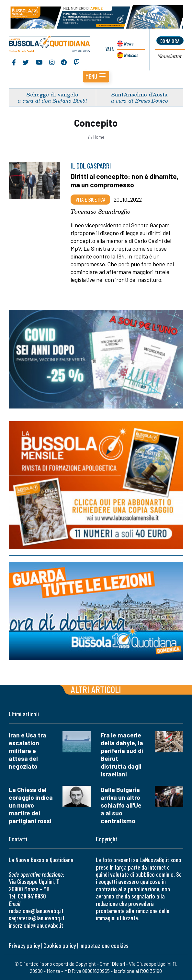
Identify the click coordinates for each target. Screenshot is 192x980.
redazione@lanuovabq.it (36, 911)
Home (96, 137)
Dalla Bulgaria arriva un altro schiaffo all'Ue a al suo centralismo (121, 805)
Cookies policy (60, 945)
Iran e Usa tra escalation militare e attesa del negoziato (28, 751)
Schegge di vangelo (52, 94)
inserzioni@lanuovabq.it (36, 925)
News (129, 43)
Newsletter (170, 57)
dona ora (170, 41)
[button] (96, 77)
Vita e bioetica (90, 199)
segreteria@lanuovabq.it (37, 918)
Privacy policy (24, 945)
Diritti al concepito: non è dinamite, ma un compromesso (125, 181)
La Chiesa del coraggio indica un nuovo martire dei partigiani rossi (31, 805)
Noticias (131, 55)
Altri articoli (96, 689)
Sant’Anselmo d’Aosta (139, 94)
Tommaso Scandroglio (101, 211)
